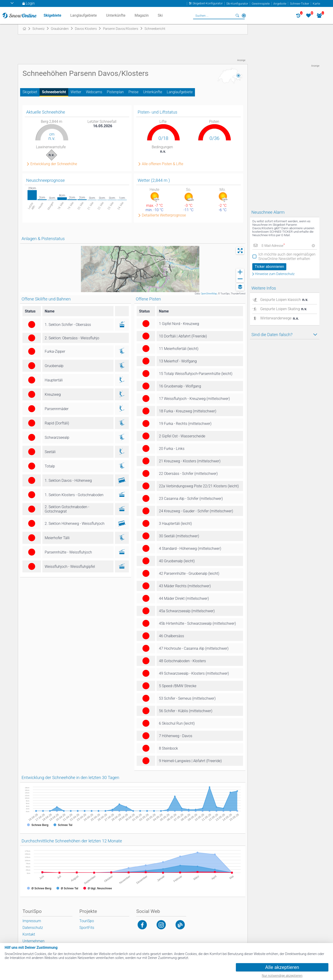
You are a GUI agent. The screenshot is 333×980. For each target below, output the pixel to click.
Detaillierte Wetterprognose (164, 215)
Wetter (76, 92)
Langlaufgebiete (180, 92)
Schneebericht (54, 92)
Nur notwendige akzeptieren (282, 976)
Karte (316, 4)
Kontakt (29, 934)
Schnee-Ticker (300, 4)
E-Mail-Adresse (273, 246)
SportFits (87, 928)
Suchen (237, 15)
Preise (133, 92)
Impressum (32, 921)
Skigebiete (52, 15)
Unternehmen (33, 941)
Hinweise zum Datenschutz (275, 274)
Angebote (280, 4)
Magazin (142, 15)
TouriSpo (87, 921)
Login (30, 3)
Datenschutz (33, 928)
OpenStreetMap (209, 294)
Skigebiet (30, 92)
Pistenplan (115, 92)
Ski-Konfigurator (237, 4)
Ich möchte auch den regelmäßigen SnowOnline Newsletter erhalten (287, 257)
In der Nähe (244, 15)
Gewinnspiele (261, 4)
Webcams (94, 92)
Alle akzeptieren (282, 967)
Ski (160, 15)
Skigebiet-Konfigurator (208, 4)
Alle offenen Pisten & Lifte (162, 164)
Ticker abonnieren (269, 267)
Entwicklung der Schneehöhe (54, 164)
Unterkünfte (153, 92)
